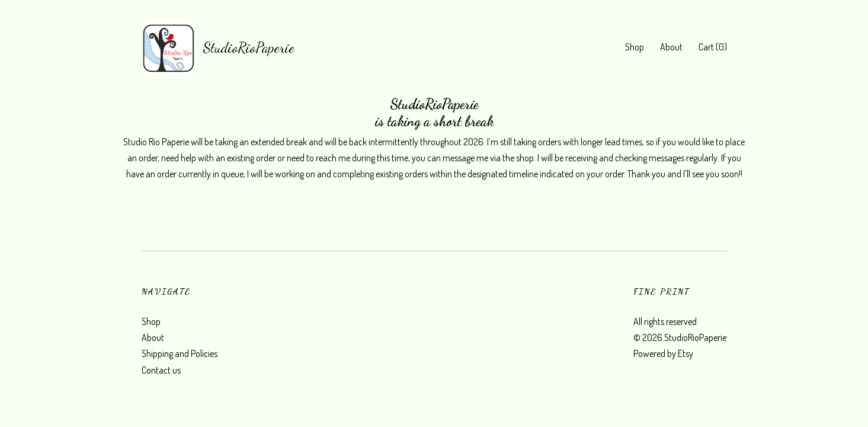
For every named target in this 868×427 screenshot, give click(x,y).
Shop (635, 47)
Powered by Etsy (663, 353)
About (671, 47)
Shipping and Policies (180, 353)
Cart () (713, 47)
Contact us (161, 370)
